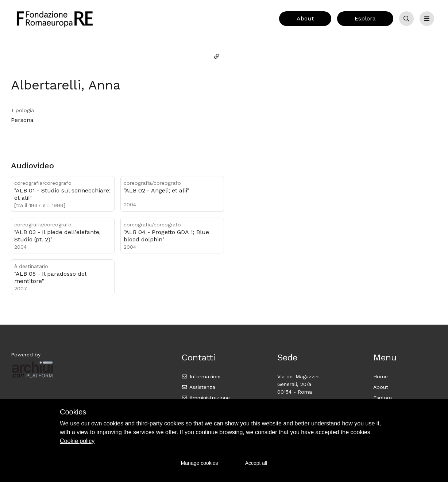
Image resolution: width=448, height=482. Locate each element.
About (305, 18)
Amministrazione (206, 398)
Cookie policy (77, 441)
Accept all (256, 463)
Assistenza (198, 387)
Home (381, 376)
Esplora (365, 18)
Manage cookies (200, 463)
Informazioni (201, 376)
